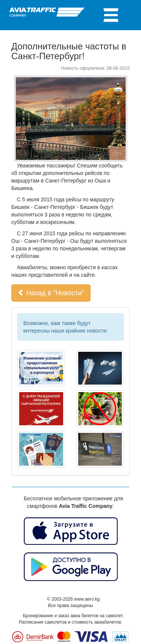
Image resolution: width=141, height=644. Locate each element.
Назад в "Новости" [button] (51, 293)
